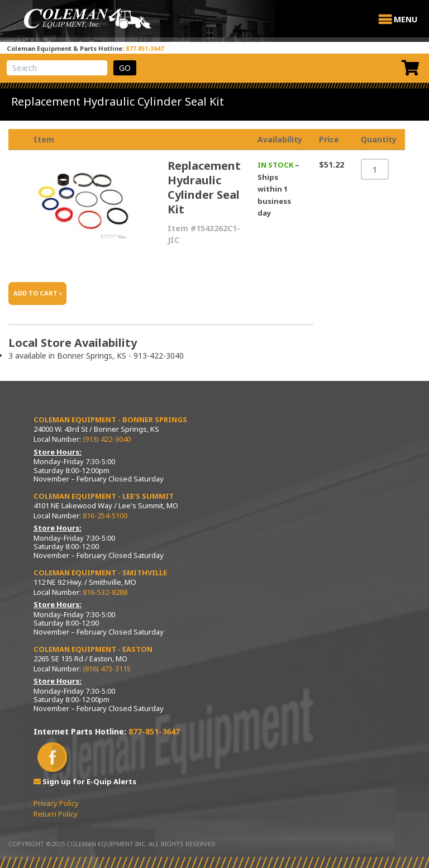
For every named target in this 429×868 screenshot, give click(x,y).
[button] (406, 20)
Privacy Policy (56, 803)
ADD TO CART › (37, 293)
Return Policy (56, 814)
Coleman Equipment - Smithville (100, 573)
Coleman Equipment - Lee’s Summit (104, 496)
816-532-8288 (105, 592)
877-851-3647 (145, 48)
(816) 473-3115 (107, 669)
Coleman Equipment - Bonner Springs (110, 419)
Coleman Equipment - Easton (93, 649)
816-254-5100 (105, 516)
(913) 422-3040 (107, 439)
